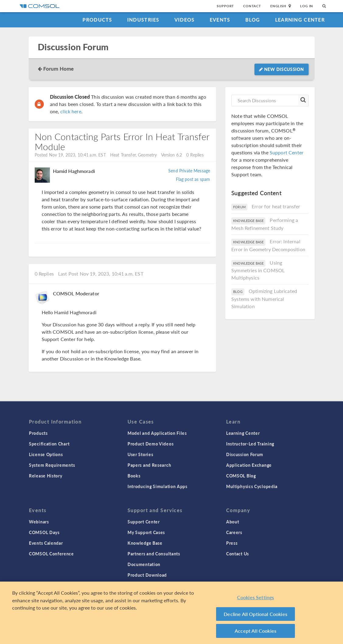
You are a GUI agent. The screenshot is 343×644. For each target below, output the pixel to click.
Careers (234, 532)
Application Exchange (249, 465)
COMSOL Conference (51, 554)
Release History (46, 476)
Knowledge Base (145, 543)
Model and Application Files (157, 433)
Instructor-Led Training (250, 444)
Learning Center (300, 20)
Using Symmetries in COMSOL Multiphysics (258, 270)
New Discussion (281, 69)
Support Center (287, 152)
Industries (143, 20)
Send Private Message (189, 171)
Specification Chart (49, 444)
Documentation (144, 564)
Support (225, 6)
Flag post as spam (193, 179)
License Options (46, 454)
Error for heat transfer (276, 206)
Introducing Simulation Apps (157, 486)
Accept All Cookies (256, 631)
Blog (253, 20)
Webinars (39, 522)
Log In (307, 6)
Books (134, 476)
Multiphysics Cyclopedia (252, 486)
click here (71, 111)
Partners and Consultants (154, 554)
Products (97, 20)
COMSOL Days (44, 532)
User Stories (140, 454)
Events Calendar (46, 543)
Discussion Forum (73, 47)
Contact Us (238, 554)
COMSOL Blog (241, 476)
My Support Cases (146, 532)
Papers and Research (149, 465)
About (233, 522)
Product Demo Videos (150, 444)
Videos (185, 20)
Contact (252, 6)
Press (232, 543)
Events (220, 20)
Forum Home (59, 69)
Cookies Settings (256, 598)
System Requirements (52, 465)
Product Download (147, 575)
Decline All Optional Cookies (256, 614)
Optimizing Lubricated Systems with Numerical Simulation (264, 299)
